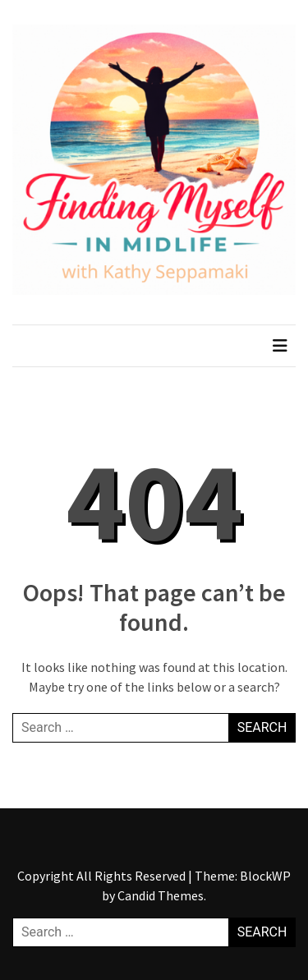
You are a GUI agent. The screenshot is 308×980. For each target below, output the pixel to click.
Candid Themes (161, 895)
